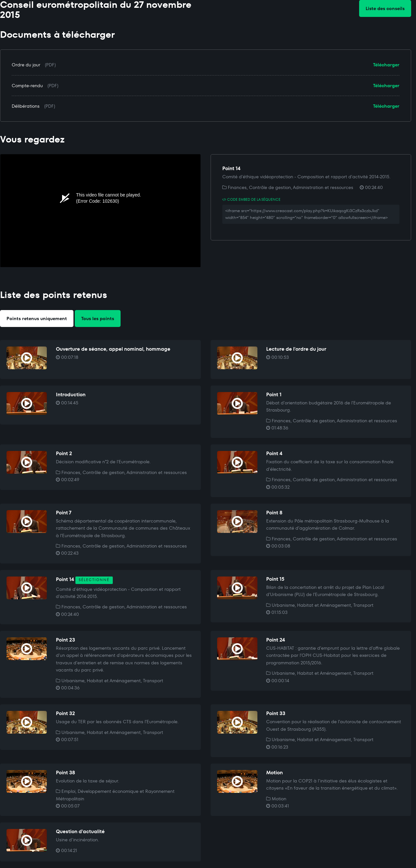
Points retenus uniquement (37, 319)
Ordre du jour (26, 65)
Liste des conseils (385, 8)
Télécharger (386, 65)
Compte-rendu (27, 86)
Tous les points (98, 319)
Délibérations (26, 106)
